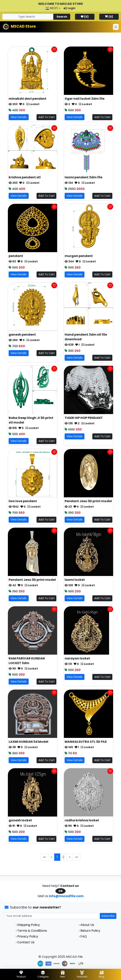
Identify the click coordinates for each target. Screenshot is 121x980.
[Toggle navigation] (116, 27)
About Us (87, 925)
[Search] (28, 17)
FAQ (84, 936)
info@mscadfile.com (66, 896)
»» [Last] (77, 857)
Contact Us (26, 942)
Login (69, 8)
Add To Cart (47, 117)
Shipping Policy (29, 925)
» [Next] (70, 857)
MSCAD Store (23, 26)
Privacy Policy (28, 936)
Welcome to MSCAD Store (60, 4)
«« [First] (44, 857)
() (85, 17)
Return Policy (90, 931)
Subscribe (108, 916)
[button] (53, 8)
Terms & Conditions (32, 931)
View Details (19, 117)
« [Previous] (51, 857)
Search (62, 17)
